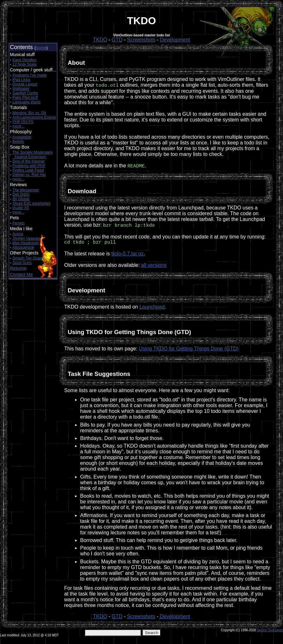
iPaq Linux (21, 80)
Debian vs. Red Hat (29, 175)
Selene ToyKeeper (270, 632)
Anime (18, 234)
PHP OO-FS (23, 122)
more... (18, 126)
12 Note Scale (24, 64)
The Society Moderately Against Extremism (33, 155)
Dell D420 (21, 194)
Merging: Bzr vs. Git (29, 113)
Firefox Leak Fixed (28, 170)
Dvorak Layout (25, 84)
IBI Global (21, 199)
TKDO (100, 40)
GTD (117, 40)
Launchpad (152, 309)
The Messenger (26, 190)
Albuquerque (23, 247)
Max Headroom (26, 243)
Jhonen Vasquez (27, 238)
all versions (154, 267)
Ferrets (19, 223)
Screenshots (141, 40)
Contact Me (21, 274)
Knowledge (22, 137)
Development (175, 40)
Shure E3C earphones (31, 203)
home (41, 48)
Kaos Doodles (24, 60)
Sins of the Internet (29, 161)
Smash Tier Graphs (29, 258)
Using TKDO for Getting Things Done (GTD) (189, 351)
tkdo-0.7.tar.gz (127, 256)
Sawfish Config (25, 93)
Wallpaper (21, 89)
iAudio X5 (21, 208)
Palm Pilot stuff (25, 98)
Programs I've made (30, 75)
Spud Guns (22, 263)
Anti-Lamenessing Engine (34, 117)
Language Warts (26, 102)
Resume (18, 268)
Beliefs (18, 142)
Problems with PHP (29, 166)
